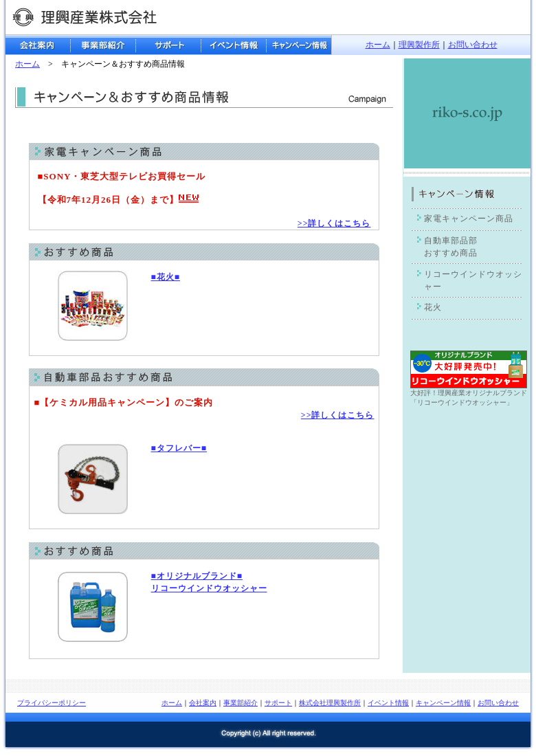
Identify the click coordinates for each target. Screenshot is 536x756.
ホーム (378, 45)
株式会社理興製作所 (330, 703)
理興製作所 (419, 45)
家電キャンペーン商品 (469, 219)
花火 (433, 307)
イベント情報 (388, 703)
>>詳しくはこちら (334, 223)
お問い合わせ (473, 45)
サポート (278, 703)
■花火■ (166, 277)
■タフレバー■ (179, 448)
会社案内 (203, 703)
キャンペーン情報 (443, 703)
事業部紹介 (241, 703)
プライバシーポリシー (52, 703)
